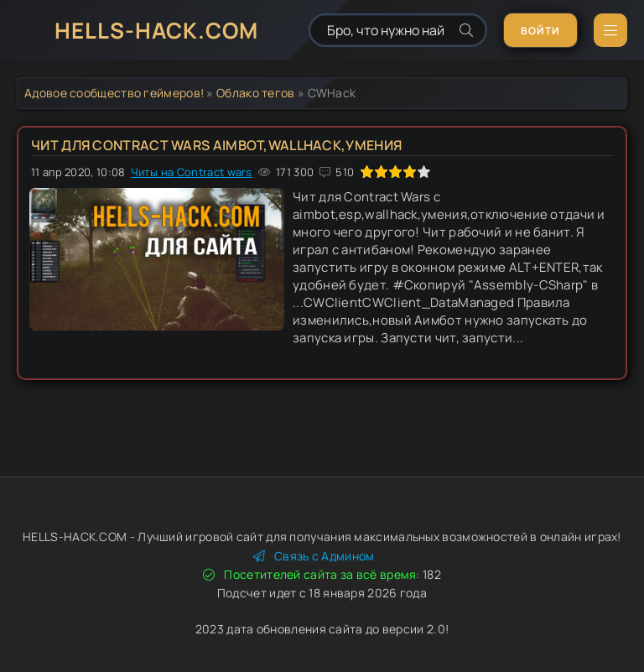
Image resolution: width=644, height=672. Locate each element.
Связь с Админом (314, 556)
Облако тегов (256, 93)
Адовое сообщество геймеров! (114, 93)
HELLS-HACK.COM (156, 30)
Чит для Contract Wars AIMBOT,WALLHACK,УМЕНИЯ (216, 145)
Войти (540, 31)
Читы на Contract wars (191, 172)
